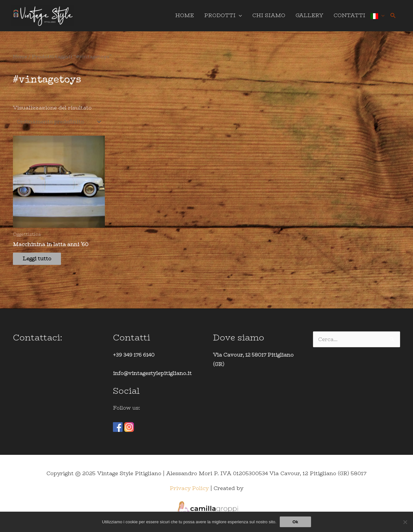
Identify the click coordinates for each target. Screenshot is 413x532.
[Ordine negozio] (60, 125)
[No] (405, 522)
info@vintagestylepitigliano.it (153, 376)
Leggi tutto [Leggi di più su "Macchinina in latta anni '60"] (41, 263)
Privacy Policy (189, 491)
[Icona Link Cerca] (393, 17)
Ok (295, 522)
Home (21, 59)
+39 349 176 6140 (135, 357)
